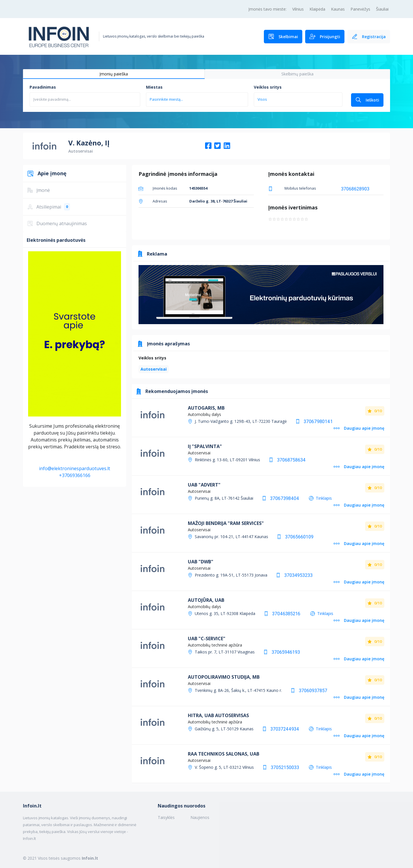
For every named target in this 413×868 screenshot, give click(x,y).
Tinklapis (324, 498)
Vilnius (298, 9)
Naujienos (200, 817)
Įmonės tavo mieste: (267, 9)
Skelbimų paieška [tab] (297, 74)
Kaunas (338, 9)
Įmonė (39, 190)
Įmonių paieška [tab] (114, 74)
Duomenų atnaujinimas (57, 223)
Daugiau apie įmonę (359, 428)
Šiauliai (382, 9)
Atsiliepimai (49, 207)
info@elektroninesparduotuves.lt (75, 468)
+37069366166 (75, 475)
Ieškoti (367, 100)
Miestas (154, 87)
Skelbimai (283, 37)
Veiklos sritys (268, 87)
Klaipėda (317, 9)
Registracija (369, 37)
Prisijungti (325, 37)
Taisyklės (166, 817)
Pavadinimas (43, 87)
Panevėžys (360, 9)
